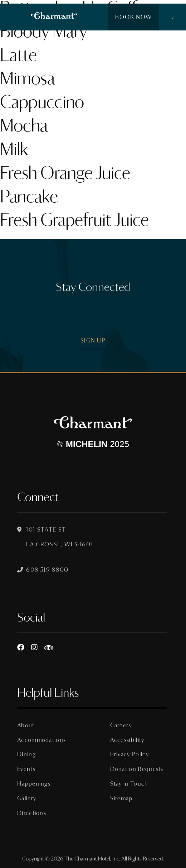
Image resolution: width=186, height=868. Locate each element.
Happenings (34, 784)
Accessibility (127, 740)
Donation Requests (137, 769)
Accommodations (41, 740)
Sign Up (93, 341)
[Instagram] (34, 648)
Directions (32, 813)
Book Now (134, 17)
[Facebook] (21, 648)
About (26, 725)
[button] (173, 17)
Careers (121, 725)
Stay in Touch (129, 784)
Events (26, 769)
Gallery (27, 798)
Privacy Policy (129, 754)
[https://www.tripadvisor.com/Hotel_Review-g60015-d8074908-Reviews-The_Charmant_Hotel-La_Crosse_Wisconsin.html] (49, 648)
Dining (26, 754)
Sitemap (121, 798)
